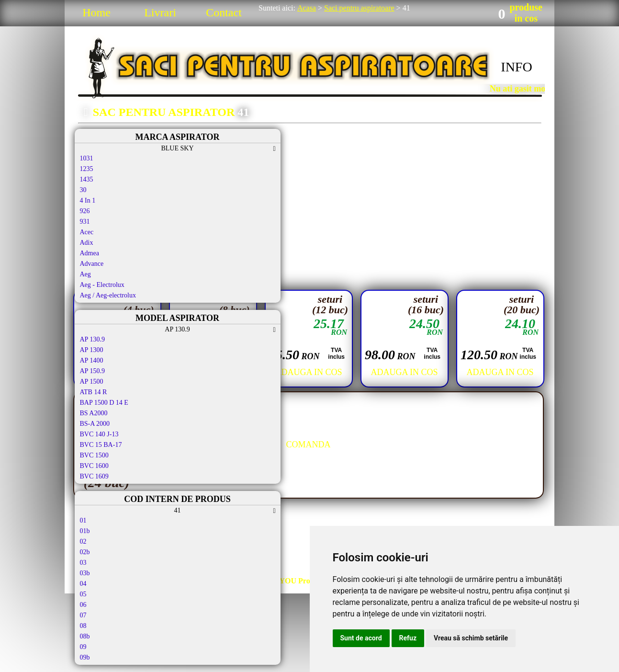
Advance (92, 264)
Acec (87, 232)
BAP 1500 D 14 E (104, 403)
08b (85, 636)
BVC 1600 (94, 466)
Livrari (160, 12)
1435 (87, 179)
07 (83, 615)
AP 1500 (92, 382)
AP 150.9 (92, 371)
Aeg (85, 274)
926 (85, 211)
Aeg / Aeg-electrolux (108, 295)
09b (85, 657)
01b (85, 531)
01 (83, 520)
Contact (224, 12)
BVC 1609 (94, 476)
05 (83, 594)
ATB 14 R (94, 392)
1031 (87, 158)
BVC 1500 (94, 455)
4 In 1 (88, 200)
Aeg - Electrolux (102, 285)
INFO (516, 67)
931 (85, 222)
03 (83, 563)
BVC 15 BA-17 (101, 445)
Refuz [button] (408, 638)
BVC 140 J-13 (99, 434)
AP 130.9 (92, 339)
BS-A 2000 (95, 424)
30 (83, 190)
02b (85, 552)
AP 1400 (92, 360)
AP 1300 (92, 350)
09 (83, 647)
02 (83, 541)
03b (85, 573)
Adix (87, 243)
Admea (90, 253)
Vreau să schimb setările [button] (471, 638)
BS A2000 (94, 413)
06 (83, 605)
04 (83, 584)
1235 (87, 169)
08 (83, 626)
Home (96, 12)
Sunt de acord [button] (361, 638)
